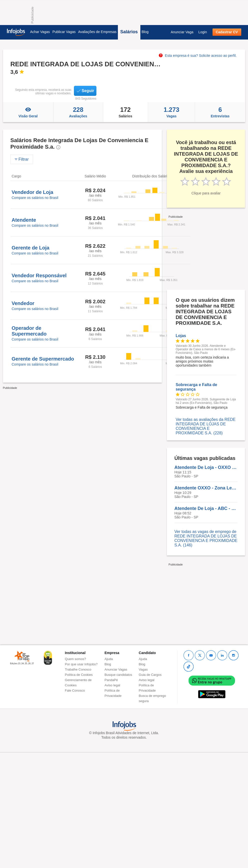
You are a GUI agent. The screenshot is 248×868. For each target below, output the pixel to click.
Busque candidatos (119, 675)
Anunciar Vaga (182, 32)
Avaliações (78, 112)
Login (203, 32)
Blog (145, 32)
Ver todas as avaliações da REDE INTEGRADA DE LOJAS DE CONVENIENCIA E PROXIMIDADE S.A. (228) (206, 426)
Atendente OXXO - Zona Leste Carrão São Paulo (206, 488)
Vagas (171, 112)
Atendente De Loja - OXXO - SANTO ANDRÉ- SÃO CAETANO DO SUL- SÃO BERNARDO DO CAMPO (206, 467)
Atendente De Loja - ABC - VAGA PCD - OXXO (206, 508)
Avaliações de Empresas (97, 32)
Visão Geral (28, 112)
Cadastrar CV (227, 32)
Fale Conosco (75, 690)
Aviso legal (113, 685)
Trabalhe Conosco (78, 669)
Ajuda (109, 659)
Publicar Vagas (64, 32)
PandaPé (111, 680)
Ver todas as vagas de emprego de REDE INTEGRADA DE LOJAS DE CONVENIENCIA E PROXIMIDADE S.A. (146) (206, 538)
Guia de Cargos (150, 675)
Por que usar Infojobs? (81, 664)
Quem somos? (76, 659)
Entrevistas (220, 112)
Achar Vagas (40, 32)
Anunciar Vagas (116, 669)
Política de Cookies (79, 675)
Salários (129, 32)
